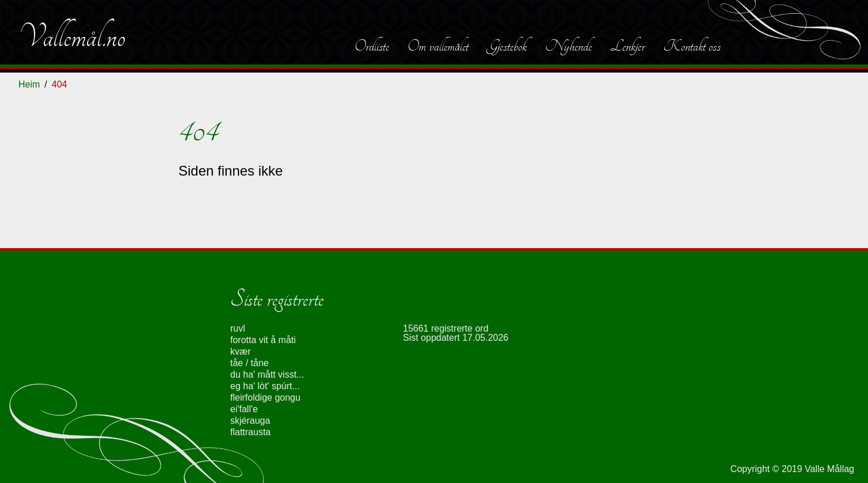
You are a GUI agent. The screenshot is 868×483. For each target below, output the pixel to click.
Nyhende (568, 46)
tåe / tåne (250, 363)
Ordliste (372, 46)
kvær (241, 351)
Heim (29, 84)
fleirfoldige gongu (265, 398)
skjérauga (250, 421)
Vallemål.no (72, 37)
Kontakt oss (692, 46)
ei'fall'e (244, 409)
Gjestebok (507, 46)
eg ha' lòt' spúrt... (265, 386)
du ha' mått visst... (267, 374)
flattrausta (250, 432)
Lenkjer (627, 46)
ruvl (238, 328)
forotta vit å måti (263, 340)
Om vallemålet (438, 46)
